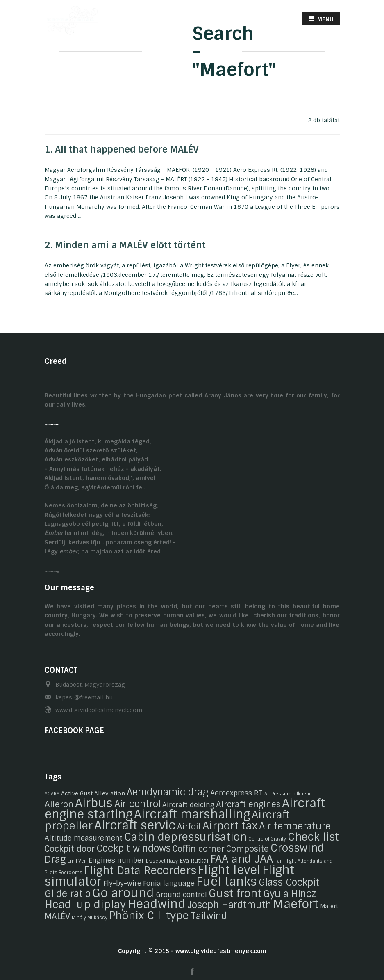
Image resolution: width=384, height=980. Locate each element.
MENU (321, 19)
